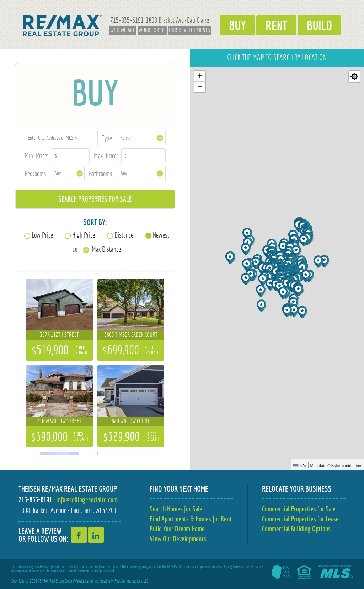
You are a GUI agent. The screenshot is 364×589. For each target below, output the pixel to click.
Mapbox (336, 466)
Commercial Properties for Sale (299, 509)
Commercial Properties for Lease (300, 519)
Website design (84, 581)
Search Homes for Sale (176, 509)
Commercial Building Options (296, 529)
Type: (108, 138)
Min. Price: (36, 156)
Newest (161, 235)
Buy (237, 25)
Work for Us (152, 30)
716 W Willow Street (59, 421)
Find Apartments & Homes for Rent (191, 519)
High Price (84, 235)
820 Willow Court (131, 421)
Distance (124, 235)
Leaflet (300, 466)
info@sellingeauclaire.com (87, 500)
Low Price (42, 235)
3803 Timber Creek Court (131, 335)
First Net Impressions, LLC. (132, 581)
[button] (248, 265)
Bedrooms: (36, 173)
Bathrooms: (101, 173)
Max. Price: (106, 156)
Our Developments (189, 30)
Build (319, 25)
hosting (105, 581)
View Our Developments (178, 539)
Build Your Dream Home (177, 529)
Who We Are (123, 30)
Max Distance (106, 249)
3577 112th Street (59, 335)
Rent (276, 25)
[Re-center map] (354, 76)
